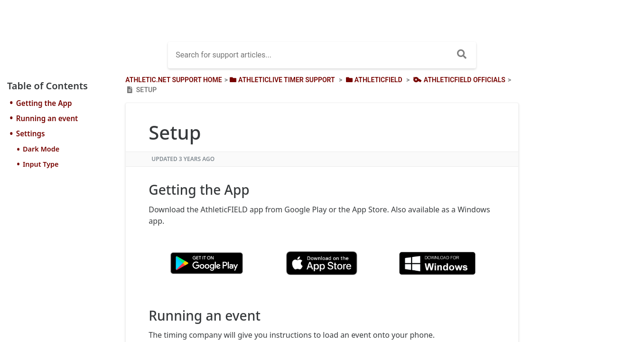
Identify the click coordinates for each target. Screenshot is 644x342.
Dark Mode (41, 149)
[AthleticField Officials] (458, 80)
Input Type (41, 164)
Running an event (47, 118)
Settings (31, 133)
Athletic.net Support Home (173, 80)
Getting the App (44, 103)
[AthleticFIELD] (373, 80)
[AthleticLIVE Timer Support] (281, 80)
